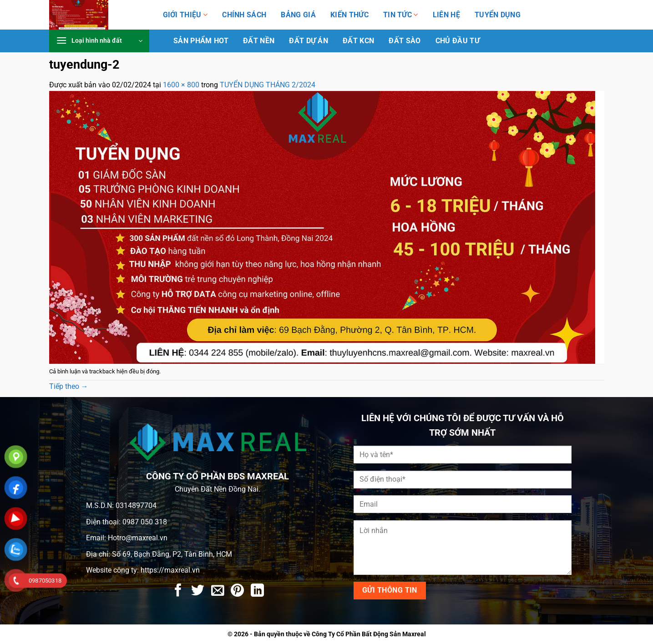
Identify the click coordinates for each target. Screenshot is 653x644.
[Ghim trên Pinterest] (237, 591)
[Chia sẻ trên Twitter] (198, 591)
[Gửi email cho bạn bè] (218, 591)
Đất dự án (309, 41)
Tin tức (401, 15)
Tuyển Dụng (498, 15)
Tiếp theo (69, 386)
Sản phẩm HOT (201, 41)
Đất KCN (358, 41)
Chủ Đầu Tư (458, 41)
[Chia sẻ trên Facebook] (178, 591)
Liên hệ (446, 15)
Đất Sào (405, 41)
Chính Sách (244, 15)
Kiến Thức (349, 15)
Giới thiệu (185, 15)
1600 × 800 (181, 85)
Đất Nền (259, 41)
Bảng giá (298, 15)
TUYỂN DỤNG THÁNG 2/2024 (268, 85)
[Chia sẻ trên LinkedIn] (257, 591)
